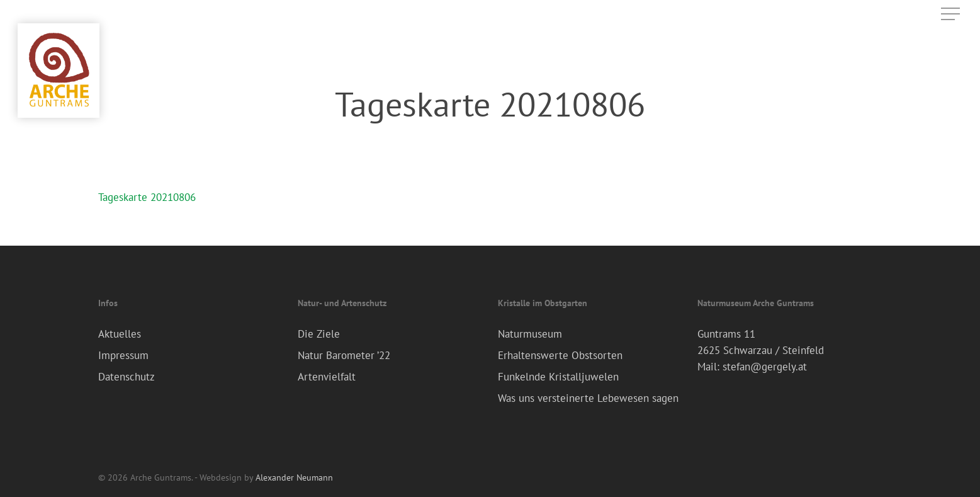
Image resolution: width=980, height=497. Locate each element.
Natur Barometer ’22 (344, 355)
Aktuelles (120, 334)
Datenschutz (127, 377)
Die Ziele (319, 334)
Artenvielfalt (327, 377)
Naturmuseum (530, 334)
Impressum (123, 355)
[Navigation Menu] (952, 14)
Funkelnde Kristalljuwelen (558, 377)
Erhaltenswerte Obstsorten (560, 355)
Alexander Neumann (294, 477)
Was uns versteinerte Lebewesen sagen (588, 398)
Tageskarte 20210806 (147, 197)
